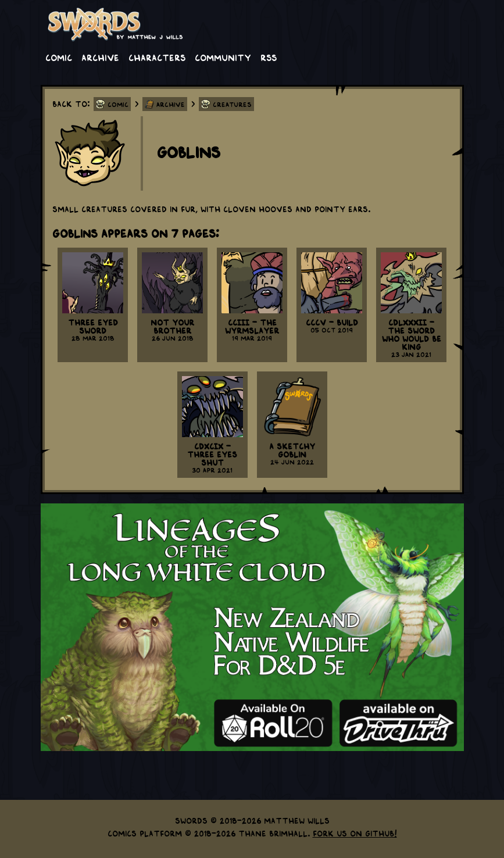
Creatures (232, 104)
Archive (100, 57)
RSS (269, 57)
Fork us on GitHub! (355, 833)
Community (223, 57)
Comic (59, 57)
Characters (157, 57)
